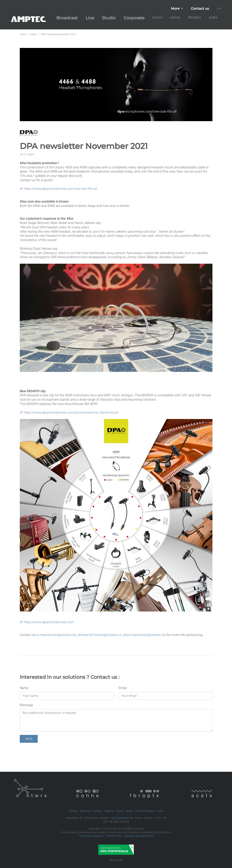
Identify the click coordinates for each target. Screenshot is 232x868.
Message (26, 705)
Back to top (116, 860)
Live (90, 18)
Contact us (200, 9)
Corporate (134, 18)
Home (23, 34)
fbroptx (195, 17)
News (34, 34)
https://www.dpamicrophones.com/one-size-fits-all (61, 189)
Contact (73, 811)
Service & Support (145, 811)
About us (85, 811)
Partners (97, 811)
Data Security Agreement (139, 836)
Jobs (160, 811)
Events (120, 811)
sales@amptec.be (122, 818)
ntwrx (157, 17)
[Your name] (67, 696)
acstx (213, 17)
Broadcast (67, 18)
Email (123, 688)
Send (29, 739)
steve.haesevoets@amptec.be (144, 635)
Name (24, 688)
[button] (219, 9)
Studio (109, 18)
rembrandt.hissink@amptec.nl (99, 635)
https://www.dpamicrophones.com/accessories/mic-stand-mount (71, 413)
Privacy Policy (114, 836)
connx (175, 17)
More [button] (176, 9)
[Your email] (166, 696)
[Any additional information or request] (116, 720)
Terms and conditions (91, 836)
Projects (109, 811)
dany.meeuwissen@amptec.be (54, 635)
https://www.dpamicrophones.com (49, 622)
